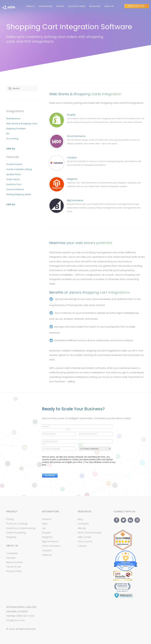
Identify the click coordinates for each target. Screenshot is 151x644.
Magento (72, 179)
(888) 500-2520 (25, 616)
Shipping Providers (16, 129)
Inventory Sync (14, 184)
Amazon (47, 519)
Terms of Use (14, 567)
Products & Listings (17, 524)
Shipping (11, 537)
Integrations (46, 6)
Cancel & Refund (15, 189)
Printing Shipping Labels (19, 194)
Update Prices (13, 174)
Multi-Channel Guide (90, 533)
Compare (83, 524)
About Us (109, 6)
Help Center (84, 537)
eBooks (82, 528)
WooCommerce (76, 136)
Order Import (13, 179)
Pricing (60, 6)
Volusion (72, 158)
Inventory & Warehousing (21, 528)
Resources (95, 6)
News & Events (14, 562)
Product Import (14, 164)
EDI (8, 134)
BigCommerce (75, 200)
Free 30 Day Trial (137, 6)
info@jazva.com (16, 620)
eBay (45, 524)
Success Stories (77, 6)
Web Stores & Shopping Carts (22, 124)
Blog (80, 519)
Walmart (47, 555)
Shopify (71, 115)
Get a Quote (85, 541)
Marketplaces (13, 119)
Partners (11, 558)
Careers (82, 546)
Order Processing (16, 533)
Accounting (12, 139)
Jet (44, 528)
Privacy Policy (14, 571)
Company (12, 553)
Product (31, 6)
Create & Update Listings (19, 169)
